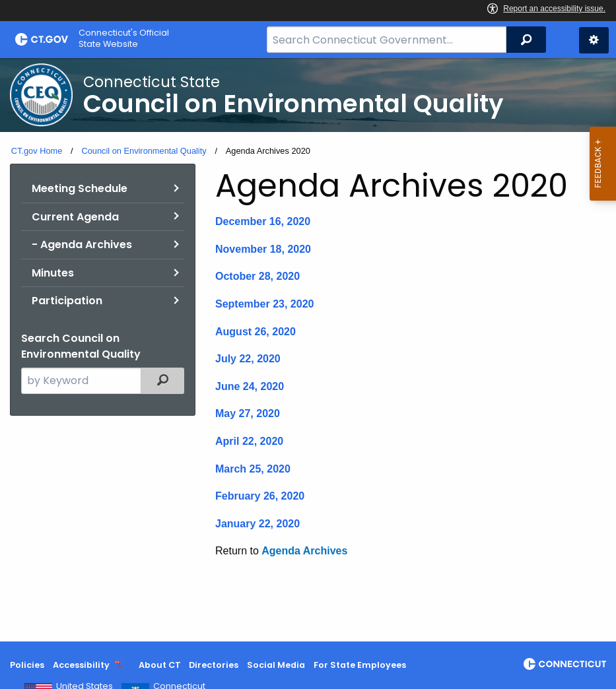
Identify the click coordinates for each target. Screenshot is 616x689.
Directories (214, 665)
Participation (67, 301)
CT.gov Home (37, 151)
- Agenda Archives (82, 245)
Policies (27, 665)
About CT (160, 665)
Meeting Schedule (80, 188)
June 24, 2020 (250, 386)
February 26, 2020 (260, 496)
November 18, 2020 (263, 249)
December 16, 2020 (263, 221)
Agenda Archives (304, 551)
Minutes (53, 273)
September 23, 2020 (264, 304)
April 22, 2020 (249, 441)
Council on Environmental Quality (144, 151)
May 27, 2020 (248, 413)
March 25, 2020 (253, 469)
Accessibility (81, 665)
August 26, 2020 (256, 332)
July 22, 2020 (248, 359)
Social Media (276, 665)
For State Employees (360, 665)
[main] (308, 350)
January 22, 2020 (257, 524)
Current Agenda (75, 217)
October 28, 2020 (257, 276)
